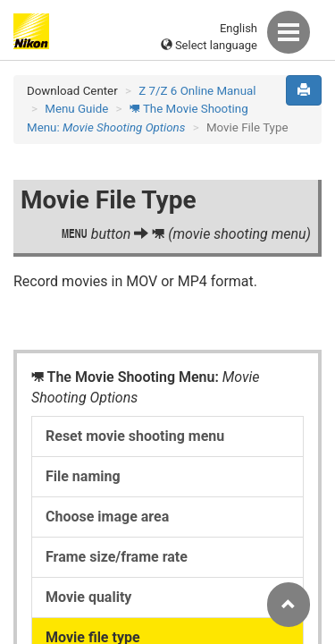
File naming (83, 476)
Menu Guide (76, 109)
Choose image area (107, 517)
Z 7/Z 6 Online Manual (197, 91)
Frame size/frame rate (117, 557)
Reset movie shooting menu (135, 436)
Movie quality (88, 597)
